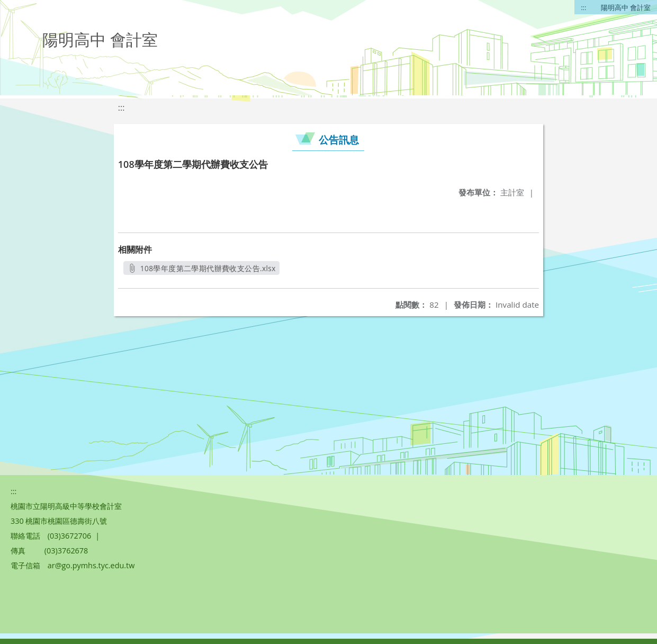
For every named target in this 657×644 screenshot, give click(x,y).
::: (583, 7)
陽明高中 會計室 (626, 7)
